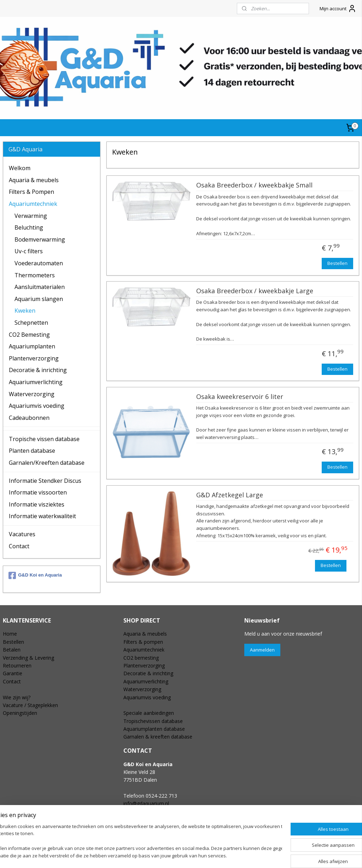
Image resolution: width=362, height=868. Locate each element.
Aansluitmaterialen (40, 287)
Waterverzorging (32, 394)
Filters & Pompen (31, 192)
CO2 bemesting (141, 658)
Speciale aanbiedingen (149, 713)
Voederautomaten (39, 263)
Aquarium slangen (39, 299)
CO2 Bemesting (29, 335)
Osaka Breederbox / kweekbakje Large (254, 291)
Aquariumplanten (32, 346)
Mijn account (338, 8)
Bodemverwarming (40, 239)
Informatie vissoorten (38, 492)
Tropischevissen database (153, 721)
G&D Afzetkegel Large (229, 495)
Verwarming (31, 216)
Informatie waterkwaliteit (42, 516)
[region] (134, 842)
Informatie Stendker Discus (45, 481)
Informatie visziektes (37, 504)
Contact (19, 546)
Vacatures (22, 534)
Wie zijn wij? (17, 697)
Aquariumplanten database (154, 729)
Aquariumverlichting (36, 382)
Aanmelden (262, 650)
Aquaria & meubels (34, 180)
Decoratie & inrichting (38, 370)
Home (10, 634)
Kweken (25, 311)
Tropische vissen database (44, 439)
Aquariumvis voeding (37, 406)
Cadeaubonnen (29, 418)
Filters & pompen (143, 642)
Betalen (12, 650)
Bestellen (337, 263)
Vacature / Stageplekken (30, 705)
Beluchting (29, 227)
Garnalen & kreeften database (158, 737)
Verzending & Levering (28, 658)
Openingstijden (20, 713)
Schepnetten (31, 323)
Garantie (13, 673)
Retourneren (17, 666)
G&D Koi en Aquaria (35, 575)
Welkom (20, 168)
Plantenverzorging (34, 358)
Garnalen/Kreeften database (47, 463)
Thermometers (35, 275)
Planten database (32, 451)
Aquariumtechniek (33, 204)
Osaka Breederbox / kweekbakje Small (254, 185)
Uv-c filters (29, 251)
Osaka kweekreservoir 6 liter (239, 397)
